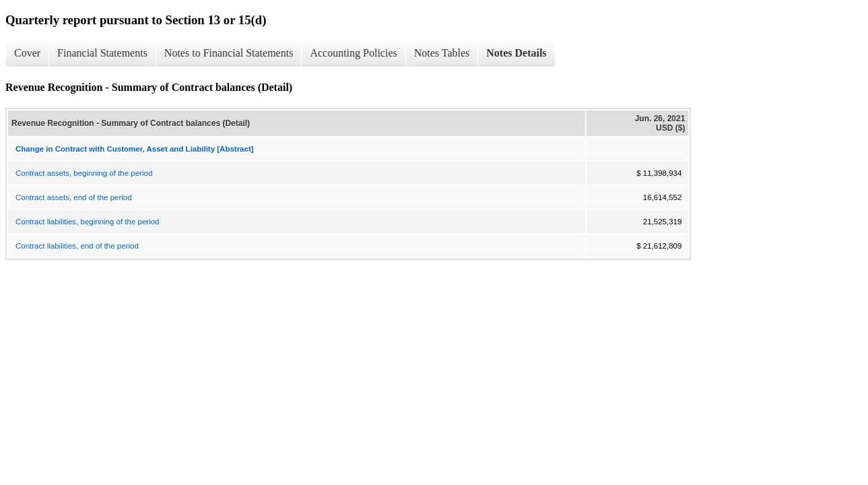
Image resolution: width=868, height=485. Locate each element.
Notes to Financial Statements (229, 53)
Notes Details (516, 53)
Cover (27, 53)
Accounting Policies (353, 53)
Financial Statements (102, 53)
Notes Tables (442, 53)
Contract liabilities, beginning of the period (88, 222)
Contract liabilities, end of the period (77, 246)
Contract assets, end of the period (74, 197)
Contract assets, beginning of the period (84, 173)
